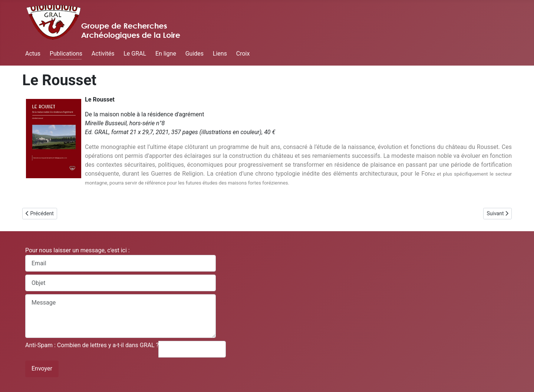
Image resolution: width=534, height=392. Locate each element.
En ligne (166, 54)
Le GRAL (135, 54)
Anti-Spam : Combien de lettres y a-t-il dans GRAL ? (92, 345)
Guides (195, 54)
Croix (243, 54)
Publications (66, 54)
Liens (220, 54)
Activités (103, 54)
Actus (33, 54)
